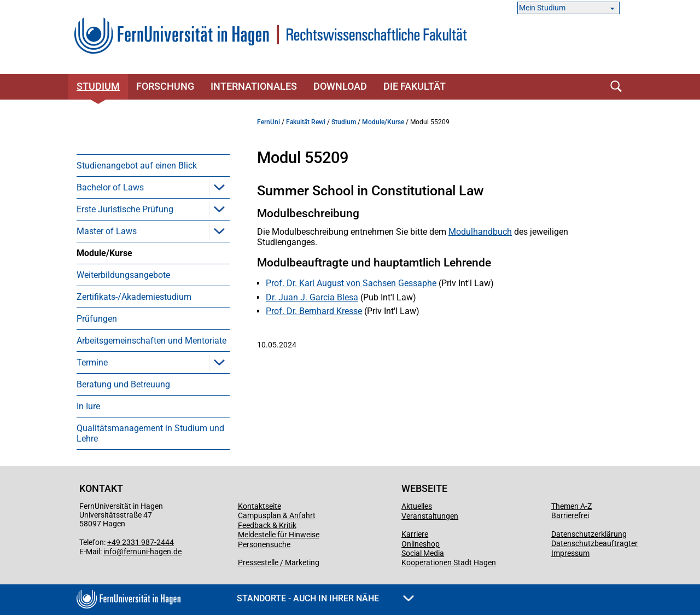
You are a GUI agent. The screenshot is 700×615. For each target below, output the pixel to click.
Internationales (254, 86)
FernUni (269, 122)
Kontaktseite (259, 506)
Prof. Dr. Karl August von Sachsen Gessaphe (351, 283)
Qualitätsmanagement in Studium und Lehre (150, 433)
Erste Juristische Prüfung (125, 209)
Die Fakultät (415, 86)
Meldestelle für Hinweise (279, 535)
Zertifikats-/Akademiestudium (134, 297)
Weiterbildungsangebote (123, 275)
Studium (98, 86)
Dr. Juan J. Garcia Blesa (312, 297)
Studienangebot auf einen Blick (137, 166)
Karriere (415, 534)
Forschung (165, 86)
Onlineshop (421, 544)
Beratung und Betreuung (123, 384)
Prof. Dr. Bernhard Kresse (314, 311)
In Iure (88, 406)
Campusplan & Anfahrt (277, 515)
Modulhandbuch (480, 232)
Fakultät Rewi (306, 122)
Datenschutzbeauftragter (594, 543)
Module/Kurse (104, 253)
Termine (92, 362)
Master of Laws (107, 231)
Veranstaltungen (430, 516)
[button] (219, 187)
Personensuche (264, 544)
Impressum (570, 553)
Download (340, 86)
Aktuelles (417, 506)
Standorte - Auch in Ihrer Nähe (325, 598)
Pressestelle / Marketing (279, 562)
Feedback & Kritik (267, 525)
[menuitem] (153, 165)
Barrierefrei (570, 515)
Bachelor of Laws (110, 187)
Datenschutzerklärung (589, 534)
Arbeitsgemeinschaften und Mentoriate (151, 341)
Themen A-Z (571, 506)
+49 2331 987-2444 (141, 542)
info (110, 552)
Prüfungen (97, 319)
